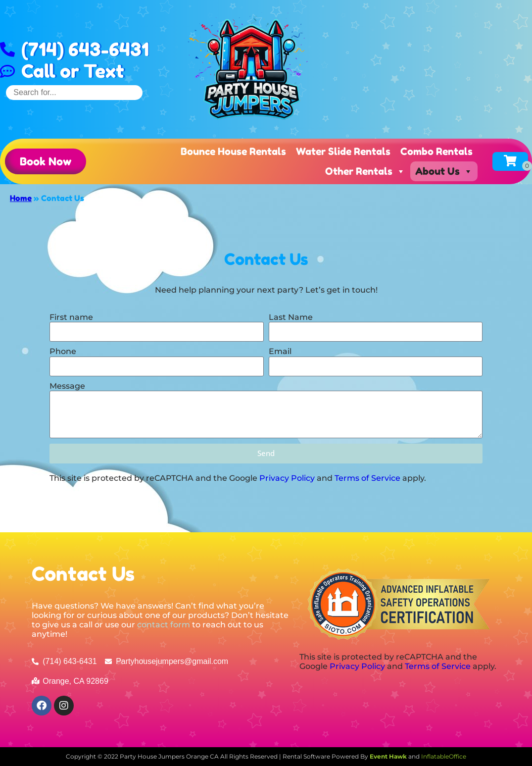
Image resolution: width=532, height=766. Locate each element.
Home (21, 198)
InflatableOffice (444, 756)
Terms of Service (367, 478)
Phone (63, 351)
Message (67, 386)
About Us (444, 171)
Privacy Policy (287, 478)
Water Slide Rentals (343, 152)
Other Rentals (365, 171)
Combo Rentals (436, 152)
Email (280, 351)
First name (71, 317)
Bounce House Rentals (233, 152)
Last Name (291, 317)
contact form (164, 625)
